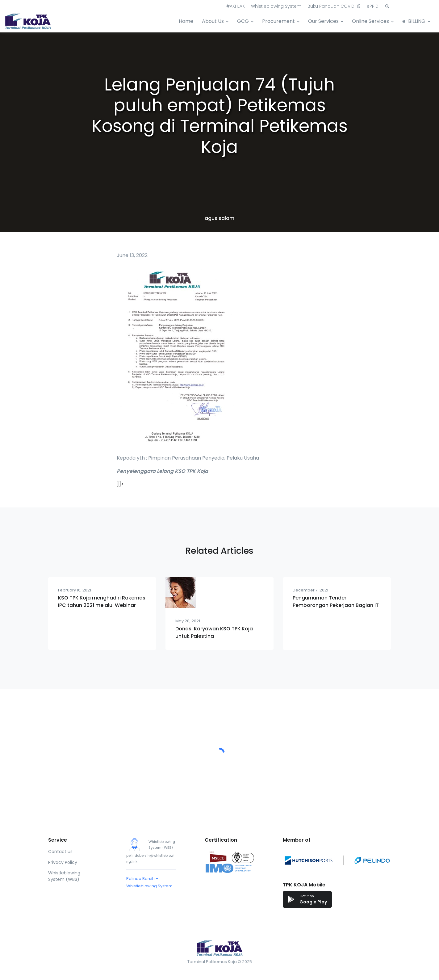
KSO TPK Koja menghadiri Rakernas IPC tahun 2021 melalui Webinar (102, 601)
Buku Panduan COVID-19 (334, 6)
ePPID (373, 6)
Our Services (323, 21)
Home (186, 21)
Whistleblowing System (276, 6)
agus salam (219, 218)
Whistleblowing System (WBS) (64, 876)
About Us (213, 21)
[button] (387, 6)
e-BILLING (414, 21)
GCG (243, 21)
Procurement (278, 21)
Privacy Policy (63, 862)
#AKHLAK (236, 6)
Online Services (370, 21)
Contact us (60, 852)
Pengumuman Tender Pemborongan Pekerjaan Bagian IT (336, 601)
